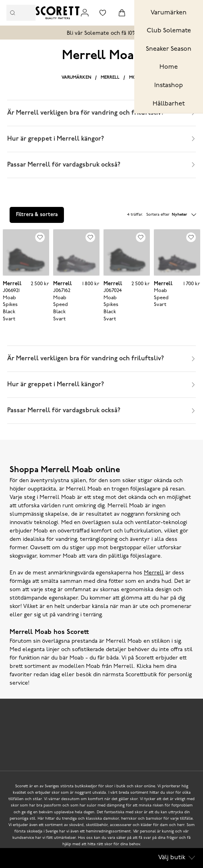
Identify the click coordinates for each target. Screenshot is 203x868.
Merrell (110, 78)
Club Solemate (169, 31)
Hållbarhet (169, 104)
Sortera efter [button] (171, 215)
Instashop (169, 85)
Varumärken (169, 13)
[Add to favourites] (40, 237)
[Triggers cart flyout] (122, 13)
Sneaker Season (169, 49)
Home (169, 67)
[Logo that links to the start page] (58, 13)
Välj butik (177, 858)
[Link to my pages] (85, 13)
